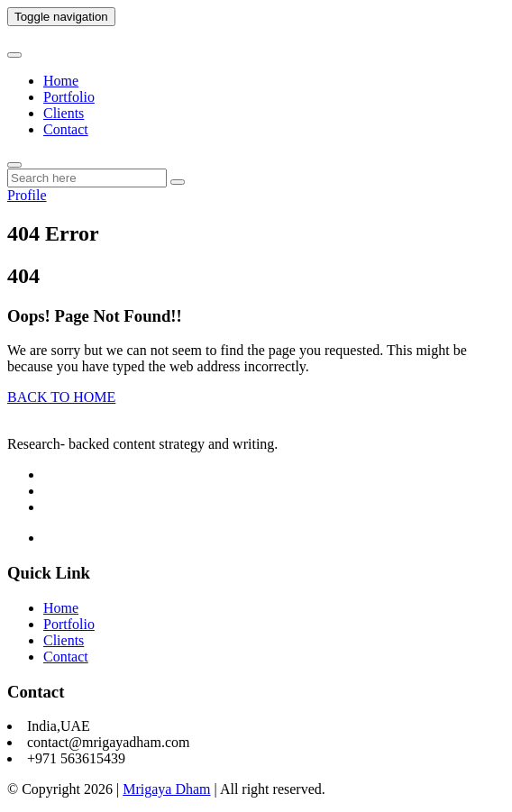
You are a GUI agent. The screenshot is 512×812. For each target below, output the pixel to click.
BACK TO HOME (61, 397)
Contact (66, 129)
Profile (27, 195)
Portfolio (69, 97)
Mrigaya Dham (166, 789)
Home (61, 81)
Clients (64, 113)
